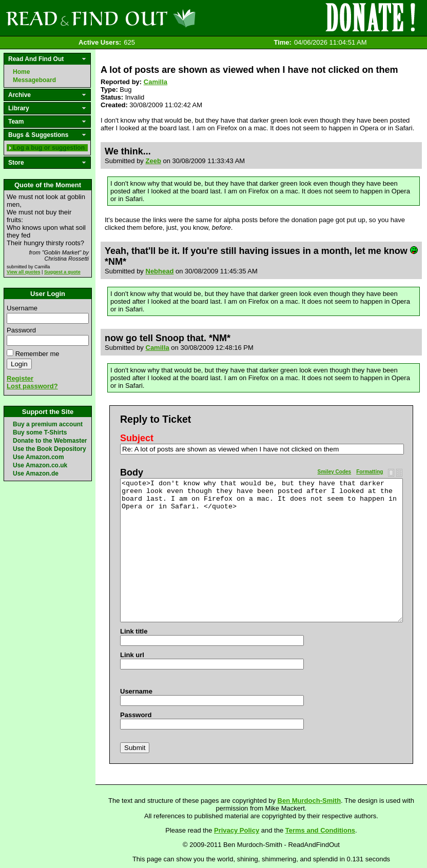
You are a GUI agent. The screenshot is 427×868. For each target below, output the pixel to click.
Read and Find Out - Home (154, 18)
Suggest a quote (62, 272)
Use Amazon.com (38, 457)
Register (20, 378)
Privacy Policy (237, 830)
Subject (137, 438)
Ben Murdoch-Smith (309, 801)
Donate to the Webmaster (50, 441)
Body (132, 472)
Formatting (370, 472)
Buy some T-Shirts (40, 432)
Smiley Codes (335, 472)
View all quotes (24, 272)
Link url (132, 655)
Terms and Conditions (320, 830)
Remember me (37, 354)
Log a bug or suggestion (49, 148)
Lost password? (32, 386)
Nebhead (160, 271)
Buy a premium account (48, 424)
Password (21, 330)
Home (21, 72)
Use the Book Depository (50, 449)
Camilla (156, 82)
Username (22, 308)
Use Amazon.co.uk (40, 465)
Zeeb (153, 161)
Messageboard (34, 80)
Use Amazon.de (36, 474)
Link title (134, 631)
